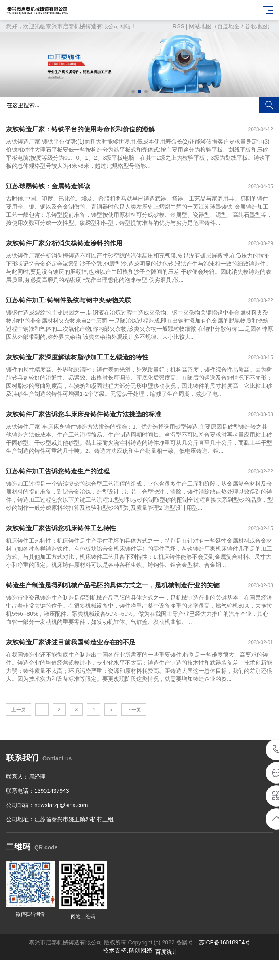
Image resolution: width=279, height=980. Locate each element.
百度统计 (167, 952)
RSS (179, 26)
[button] (133, 91)
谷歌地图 (256, 26)
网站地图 (200, 26)
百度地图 (228, 26)
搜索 (269, 105)
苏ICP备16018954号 (225, 942)
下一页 (134, 710)
